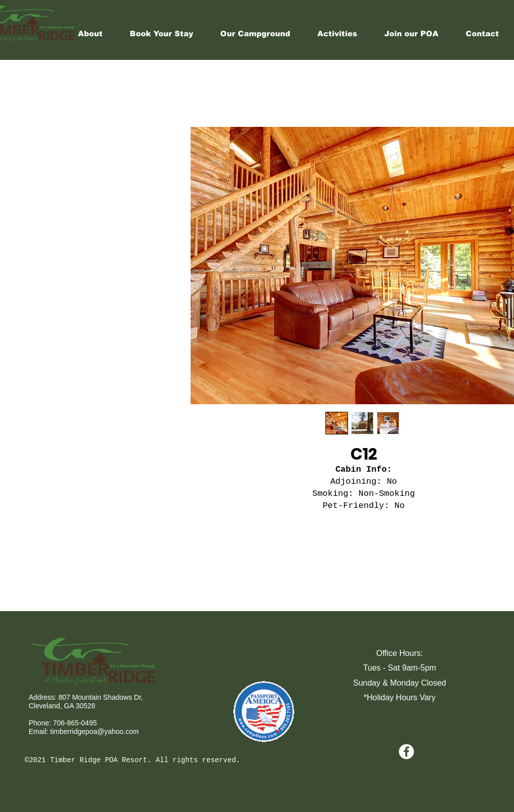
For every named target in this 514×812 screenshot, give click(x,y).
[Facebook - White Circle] (406, 752)
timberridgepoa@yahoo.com (95, 731)
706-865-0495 (75, 723)
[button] (337, 34)
